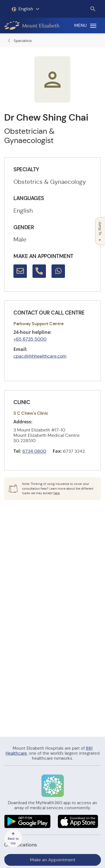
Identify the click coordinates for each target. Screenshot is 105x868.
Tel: (17, 451)
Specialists (23, 41)
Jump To (100, 231)
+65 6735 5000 (30, 339)
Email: (20, 349)
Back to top (13, 839)
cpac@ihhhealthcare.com (40, 356)
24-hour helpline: (32, 332)
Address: (23, 422)
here (57, 493)
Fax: (57, 451)
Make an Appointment (53, 860)
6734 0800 (34, 451)
